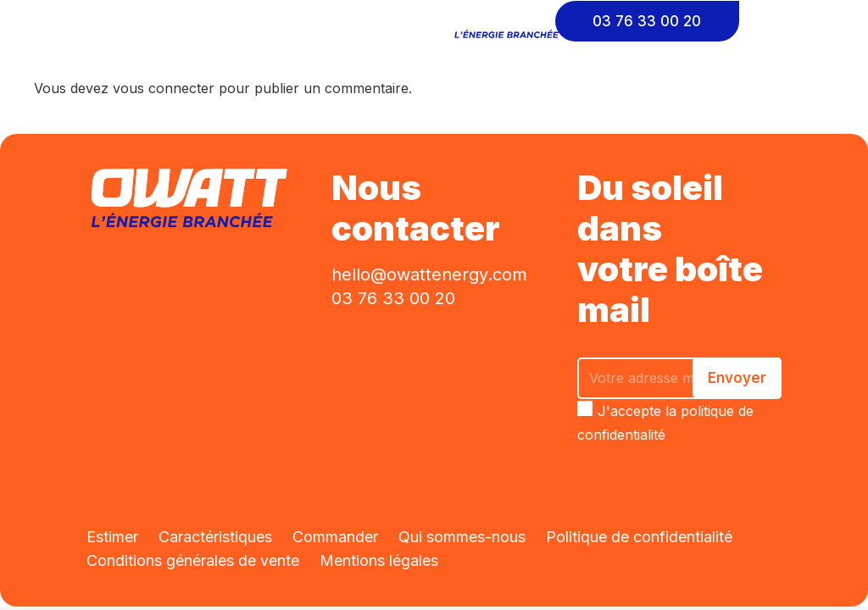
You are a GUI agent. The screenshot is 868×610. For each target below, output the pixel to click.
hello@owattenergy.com (429, 274)
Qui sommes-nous (462, 537)
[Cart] (793, 21)
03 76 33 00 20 (393, 298)
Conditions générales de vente (193, 560)
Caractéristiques (215, 537)
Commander (335, 537)
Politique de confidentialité (639, 537)
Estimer (112, 537)
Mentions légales (379, 560)
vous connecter (164, 88)
